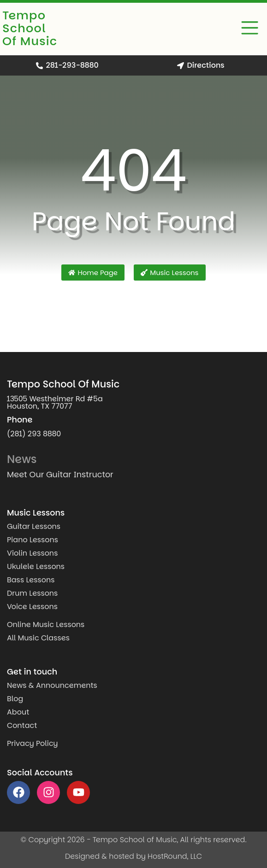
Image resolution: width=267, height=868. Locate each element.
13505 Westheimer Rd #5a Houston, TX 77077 (55, 402)
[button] (250, 29)
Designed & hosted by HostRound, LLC (133, 856)
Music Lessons (36, 513)
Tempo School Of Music (30, 28)
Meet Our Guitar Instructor (60, 475)
